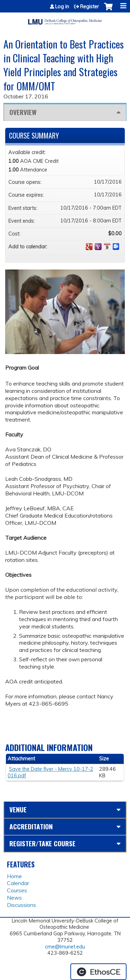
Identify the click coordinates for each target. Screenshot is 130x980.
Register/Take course (42, 843)
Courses (17, 890)
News (14, 898)
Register (89, 7)
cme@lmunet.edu (65, 947)
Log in (62, 7)
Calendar (18, 883)
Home (14, 876)
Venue (18, 809)
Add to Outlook (116, 247)
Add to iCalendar (107, 246)
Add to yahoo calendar (98, 247)
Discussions (21, 905)
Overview (23, 112)
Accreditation (31, 826)
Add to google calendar (89, 247)
